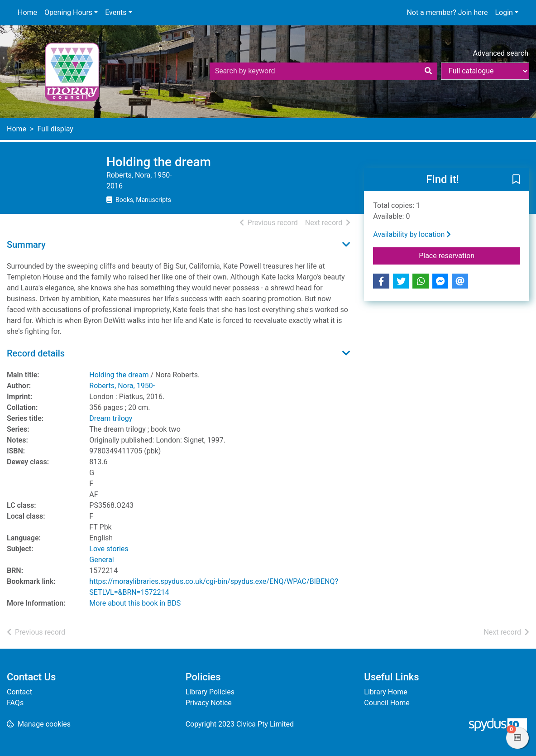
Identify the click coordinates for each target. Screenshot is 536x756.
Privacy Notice (209, 703)
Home (27, 12)
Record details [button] (36, 353)
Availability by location (412, 234)
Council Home (387, 703)
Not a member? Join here (447, 12)
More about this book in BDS (135, 603)
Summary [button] (26, 245)
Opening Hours (68, 12)
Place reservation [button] (469, 255)
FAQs (15, 703)
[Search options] (485, 71)
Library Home (385, 692)
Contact (19, 692)
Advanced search (501, 53)
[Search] (428, 71)
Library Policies (210, 692)
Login (504, 12)
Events (116, 12)
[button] (516, 180)
